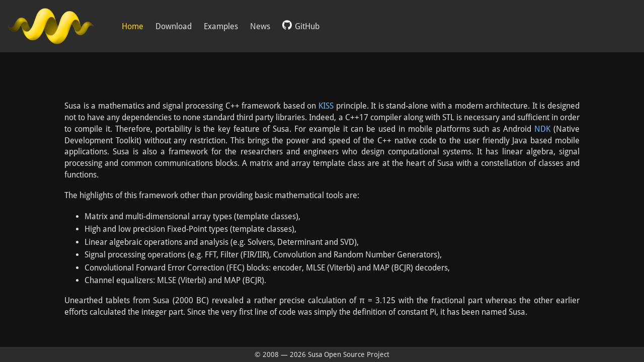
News (260, 26)
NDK (542, 129)
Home (133, 26)
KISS (326, 106)
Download (174, 26)
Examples (221, 26)
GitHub (301, 26)
